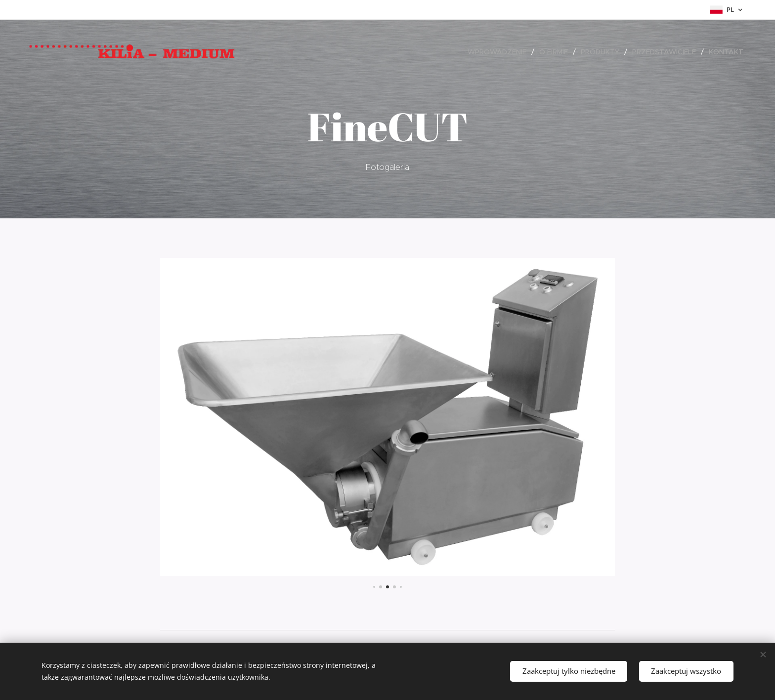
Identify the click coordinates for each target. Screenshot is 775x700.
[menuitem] (500, 52)
